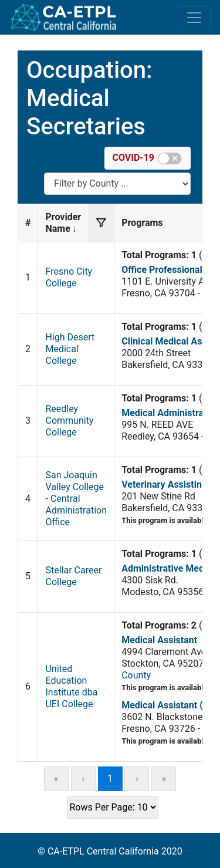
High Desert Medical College (70, 349)
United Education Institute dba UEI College (71, 686)
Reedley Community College (69, 421)
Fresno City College (69, 277)
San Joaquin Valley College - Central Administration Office (76, 499)
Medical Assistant (159, 640)
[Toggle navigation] (194, 18)
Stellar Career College (73, 576)
